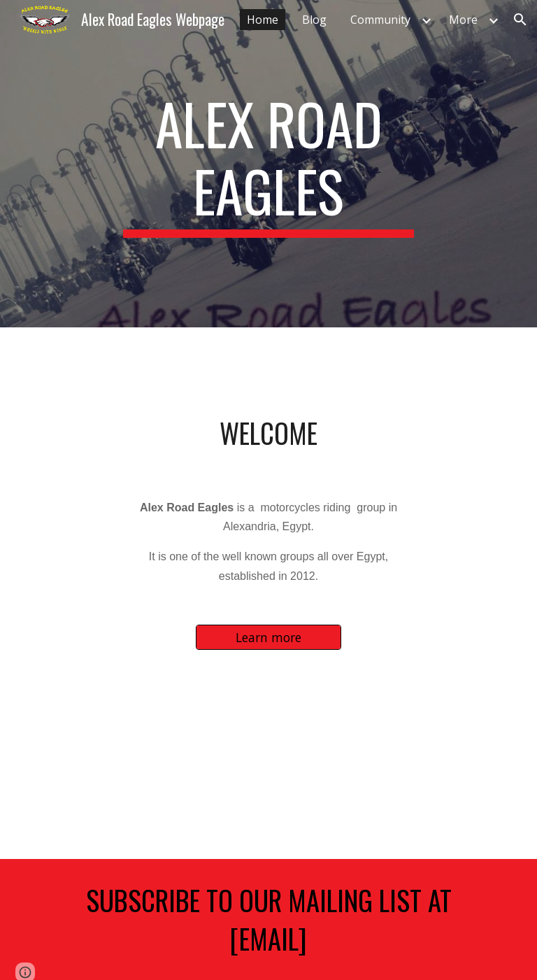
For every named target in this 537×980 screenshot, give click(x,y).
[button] (520, 20)
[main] (268, 164)
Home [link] (263, 20)
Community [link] (380, 20)
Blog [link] (314, 20)
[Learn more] (268, 637)
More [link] (463, 20)
